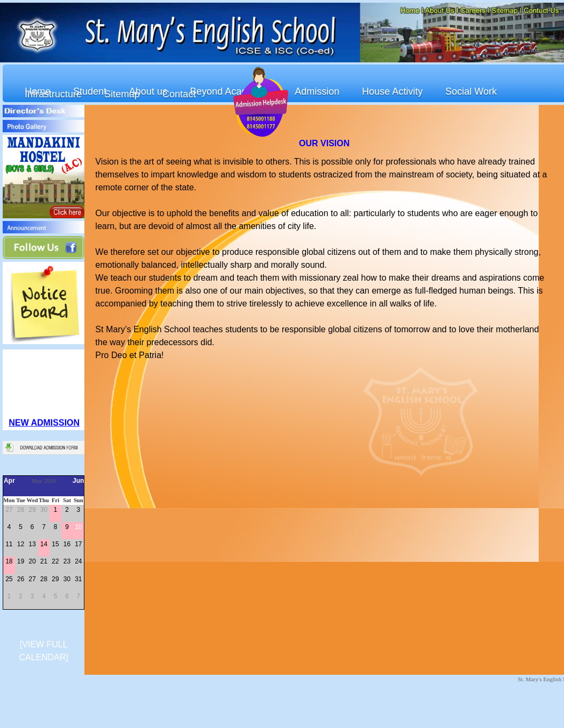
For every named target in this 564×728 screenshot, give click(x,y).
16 (67, 544)
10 (78, 527)
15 (55, 544)
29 (32, 510)
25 (9, 579)
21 (44, 561)
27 (9, 510)
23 (67, 561)
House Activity (392, 91)
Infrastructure (53, 94)
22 (55, 561)
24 (78, 561)
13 (32, 544)
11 (9, 544)
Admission (317, 91)
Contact (179, 94)
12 (21, 544)
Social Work (471, 91)
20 (32, 561)
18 (9, 561)
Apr (9, 481)
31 (78, 579)
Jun (78, 481)
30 (44, 510)
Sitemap (122, 94)
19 (21, 561)
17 (78, 544)
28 (21, 510)
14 (44, 544)
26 (21, 579)
